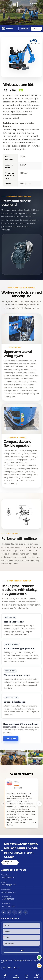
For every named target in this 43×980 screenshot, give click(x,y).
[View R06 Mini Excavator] (21, 757)
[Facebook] (4, 912)
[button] (24, 29)
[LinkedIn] (26, 912)
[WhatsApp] (39, 957)
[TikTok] (15, 912)
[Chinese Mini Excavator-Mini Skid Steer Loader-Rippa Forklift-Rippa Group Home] (7, 29)
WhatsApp (38, 976)
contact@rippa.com (8, 885)
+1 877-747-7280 (8, 899)
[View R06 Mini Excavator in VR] (35, 43)
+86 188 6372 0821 (8, 906)
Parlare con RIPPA (8, 863)
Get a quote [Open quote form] (36, 29)
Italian (4, 5)
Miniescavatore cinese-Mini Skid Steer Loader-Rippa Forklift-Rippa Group (21, 851)
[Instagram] (20, 912)
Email (27, 976)
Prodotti (16, 976)
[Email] (39, 966)
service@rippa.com (8, 892)
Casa (5, 976)
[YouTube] (9, 912)
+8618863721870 (8, 878)
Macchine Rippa (27, 961)
